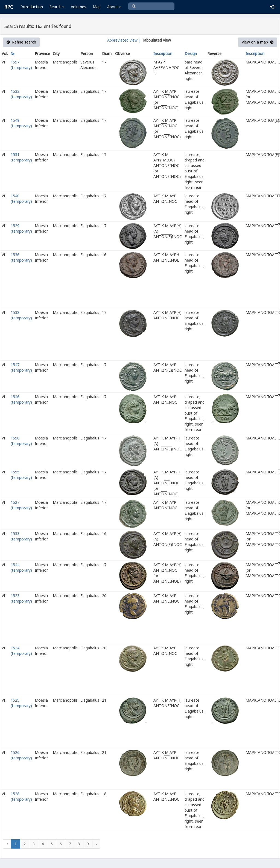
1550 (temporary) (21, 441)
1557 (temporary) (21, 65)
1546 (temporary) (21, 399)
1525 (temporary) (21, 703)
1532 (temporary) (21, 94)
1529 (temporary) (21, 228)
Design (191, 53)
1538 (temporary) (21, 315)
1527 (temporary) (21, 505)
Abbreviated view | (124, 40)
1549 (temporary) (21, 123)
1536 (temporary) (21, 257)
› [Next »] (96, 844)
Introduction (32, 7)
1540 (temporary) (21, 199)
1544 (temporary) (21, 567)
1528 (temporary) (21, 796)
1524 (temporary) (21, 651)
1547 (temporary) (21, 367)
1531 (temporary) (21, 157)
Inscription (163, 53)
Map (97, 7)
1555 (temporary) (21, 475)
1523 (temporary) (21, 598)
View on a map (258, 42)
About (114, 7)
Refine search (21, 42)
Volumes (78, 7)
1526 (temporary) (21, 755)
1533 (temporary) (21, 536)
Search (57, 7)
